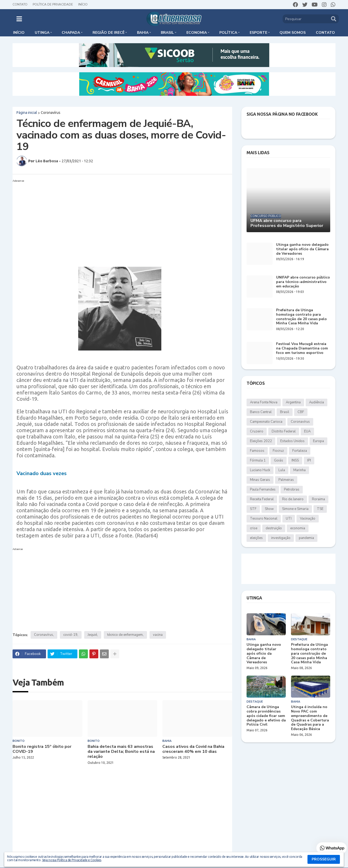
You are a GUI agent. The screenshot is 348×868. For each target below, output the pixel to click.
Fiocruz (278, 451)
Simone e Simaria (295, 509)
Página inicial (27, 113)
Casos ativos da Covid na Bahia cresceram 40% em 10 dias (193, 749)
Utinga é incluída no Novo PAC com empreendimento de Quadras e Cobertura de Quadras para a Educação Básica (310, 718)
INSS (295, 460)
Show (269, 509)
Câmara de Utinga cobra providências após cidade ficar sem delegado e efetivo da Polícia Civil (266, 716)
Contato (20, 4)
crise (254, 528)
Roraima (318, 499)
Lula (282, 470)
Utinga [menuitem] (42, 33)
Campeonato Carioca (266, 422)
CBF (301, 412)
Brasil (285, 412)
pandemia (306, 538)
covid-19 (70, 635)
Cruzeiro (257, 431)
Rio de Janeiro (293, 499)
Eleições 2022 (261, 441)
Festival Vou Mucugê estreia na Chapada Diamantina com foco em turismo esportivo (302, 348)
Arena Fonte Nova (264, 402)
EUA (307, 431)
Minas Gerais (260, 480)
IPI (309, 460)
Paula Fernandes (263, 489)
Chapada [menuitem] (71, 33)
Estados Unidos (292, 441)
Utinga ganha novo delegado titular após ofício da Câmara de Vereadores (302, 249)
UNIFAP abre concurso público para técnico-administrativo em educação (303, 282)
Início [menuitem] (19, 33)
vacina (158, 635)
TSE (320, 509)
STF (253, 509)
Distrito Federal (284, 431)
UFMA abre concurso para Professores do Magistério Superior (287, 223)
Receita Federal (262, 499)
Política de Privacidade (53, 4)
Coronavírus (51, 113)
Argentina (293, 402)
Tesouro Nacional (264, 519)
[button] (19, 19)
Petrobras (292, 489)
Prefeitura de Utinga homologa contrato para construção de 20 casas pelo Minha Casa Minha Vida (301, 317)
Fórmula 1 (258, 460)
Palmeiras (286, 480)
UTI (289, 519)
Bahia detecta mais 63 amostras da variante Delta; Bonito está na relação (121, 752)
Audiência (316, 402)
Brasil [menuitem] (167, 33)
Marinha (299, 470)
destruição (274, 528)
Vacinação (308, 519)
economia (298, 528)
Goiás (279, 460)
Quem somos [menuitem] (293, 33)
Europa (318, 441)
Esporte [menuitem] (258, 33)
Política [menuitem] (228, 33)
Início (83, 4)
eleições (256, 538)
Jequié (92, 635)
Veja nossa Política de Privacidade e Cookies (72, 860)
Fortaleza (300, 451)
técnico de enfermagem (125, 635)
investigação (281, 538)
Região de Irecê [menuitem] (109, 33)
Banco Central (261, 412)
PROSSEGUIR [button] (324, 859)
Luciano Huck (260, 470)
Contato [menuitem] (325, 33)
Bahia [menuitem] (143, 33)
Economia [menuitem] (197, 33)
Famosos (257, 451)
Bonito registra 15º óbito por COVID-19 (42, 749)
